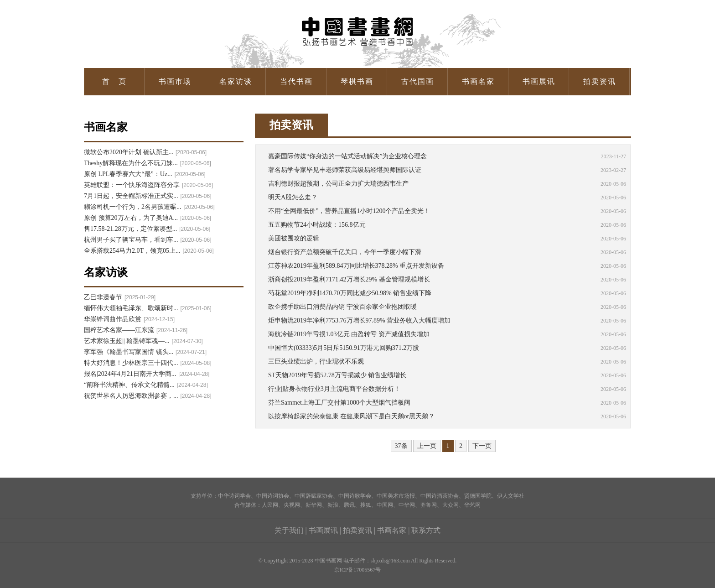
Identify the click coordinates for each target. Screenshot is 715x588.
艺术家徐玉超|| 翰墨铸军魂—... (143, 341)
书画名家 (478, 81)
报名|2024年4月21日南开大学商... (147, 374)
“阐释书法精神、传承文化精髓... (146, 385)
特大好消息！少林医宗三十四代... (148, 363)
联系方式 (426, 530)
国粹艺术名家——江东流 (136, 330)
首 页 (114, 81)
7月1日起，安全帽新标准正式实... (148, 196)
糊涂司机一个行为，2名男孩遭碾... (149, 207)
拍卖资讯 (600, 81)
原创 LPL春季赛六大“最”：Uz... (145, 174)
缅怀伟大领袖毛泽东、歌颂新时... (148, 308)
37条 (401, 446)
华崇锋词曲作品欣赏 (129, 319)
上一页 (427, 446)
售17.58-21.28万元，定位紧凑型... (147, 229)
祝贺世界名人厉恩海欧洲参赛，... (148, 396)
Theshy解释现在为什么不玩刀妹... (148, 163)
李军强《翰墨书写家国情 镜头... (145, 352)
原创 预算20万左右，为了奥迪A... (148, 218)
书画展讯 (539, 81)
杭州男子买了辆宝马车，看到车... (148, 240)
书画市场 (175, 81)
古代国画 (418, 81)
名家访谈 (236, 81)
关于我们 (289, 530)
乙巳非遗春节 (120, 297)
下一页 (482, 446)
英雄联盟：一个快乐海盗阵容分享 (148, 185)
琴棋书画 (357, 81)
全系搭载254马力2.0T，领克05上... (149, 251)
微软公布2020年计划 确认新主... (145, 152)
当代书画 (296, 81)
